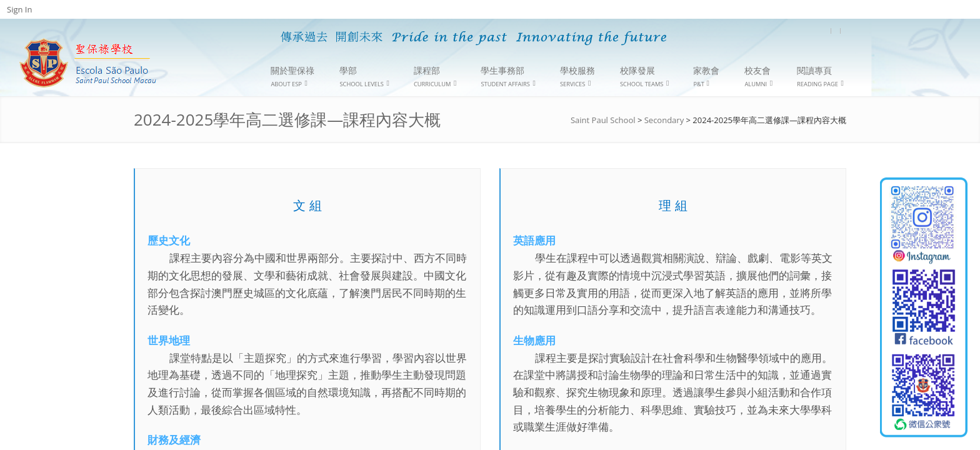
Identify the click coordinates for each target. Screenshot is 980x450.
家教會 (706, 76)
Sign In (19, 9)
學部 (364, 77)
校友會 (758, 77)
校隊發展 (644, 77)
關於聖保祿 (292, 77)
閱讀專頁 (820, 77)
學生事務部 (508, 77)
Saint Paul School (603, 120)
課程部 (435, 77)
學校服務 (577, 77)
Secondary (664, 120)
